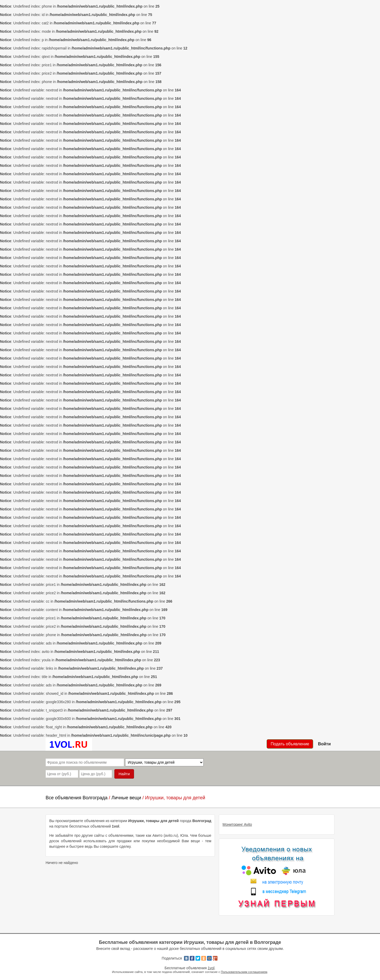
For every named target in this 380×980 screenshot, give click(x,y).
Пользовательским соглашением (244, 972)
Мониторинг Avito (237, 824)
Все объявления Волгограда (77, 798)
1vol (211, 968)
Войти (324, 744)
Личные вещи (126, 798)
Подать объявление (290, 744)
